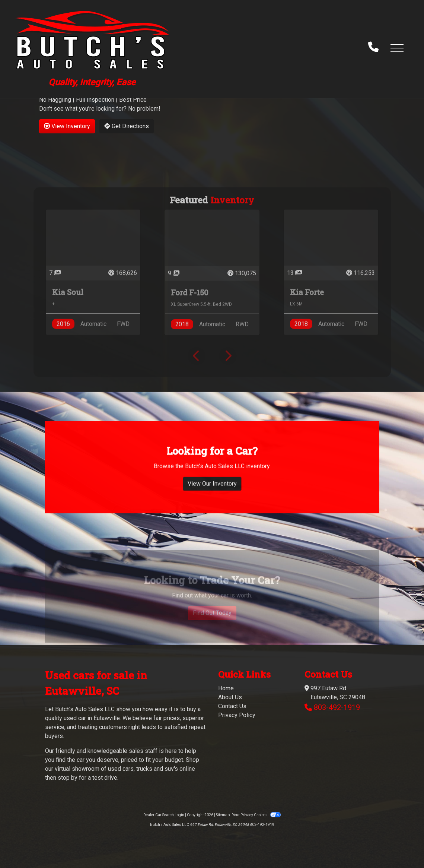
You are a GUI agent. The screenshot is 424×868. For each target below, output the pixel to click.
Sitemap (223, 815)
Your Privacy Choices (256, 815)
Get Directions (127, 126)
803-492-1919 (337, 707)
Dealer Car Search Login (164, 815)
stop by (68, 778)
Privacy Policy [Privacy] (237, 715)
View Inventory (67, 126)
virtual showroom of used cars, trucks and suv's (116, 769)
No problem (143, 109)
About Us (230, 697)
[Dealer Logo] (92, 47)
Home (226, 688)
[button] (397, 48)
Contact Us (232, 706)
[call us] (373, 48)
